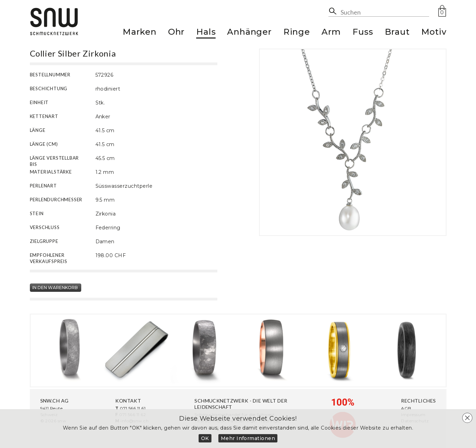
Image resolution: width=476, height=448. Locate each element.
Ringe (297, 33)
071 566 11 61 (133, 408)
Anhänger (249, 33)
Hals (206, 33)
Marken (140, 33)
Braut (397, 33)
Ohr (176, 33)
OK (205, 438)
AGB (406, 408)
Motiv (434, 33)
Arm (331, 33)
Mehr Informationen (248, 438)
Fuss (363, 33)
